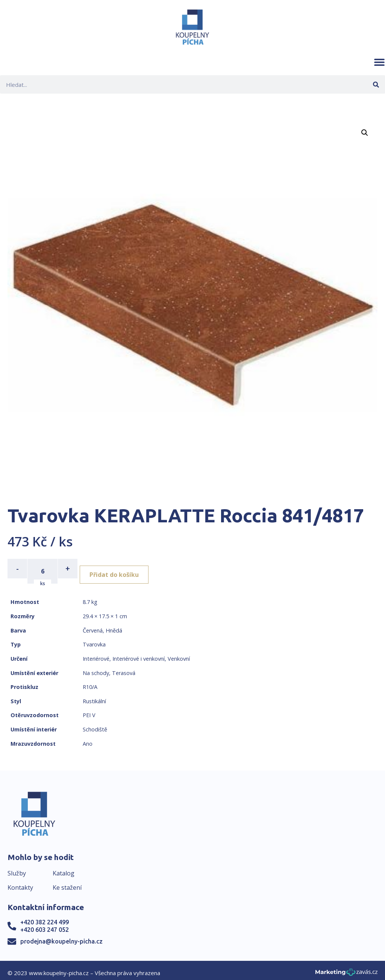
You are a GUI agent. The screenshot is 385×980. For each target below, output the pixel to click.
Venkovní (179, 653)
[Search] (376, 84)
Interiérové (96, 653)
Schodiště (95, 724)
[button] (379, 62)
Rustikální (94, 696)
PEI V (89, 710)
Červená (93, 625)
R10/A (90, 682)
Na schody (96, 667)
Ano (88, 738)
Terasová (124, 667)
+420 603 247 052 (45, 924)
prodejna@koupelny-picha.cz (61, 936)
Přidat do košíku (121, 569)
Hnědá (114, 625)
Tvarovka (94, 639)
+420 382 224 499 (45, 917)
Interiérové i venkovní (139, 653)
